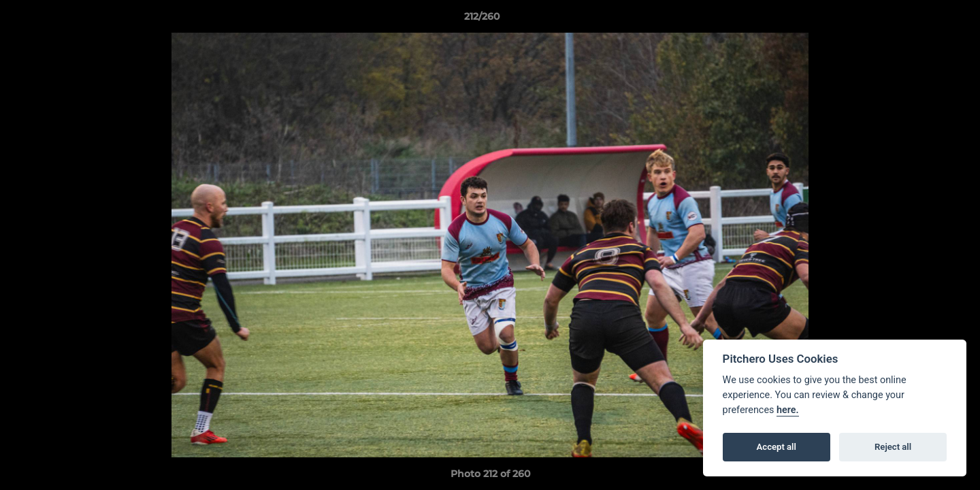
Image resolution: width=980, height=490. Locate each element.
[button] (923, 20)
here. (788, 410)
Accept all (777, 447)
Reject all (893, 447)
